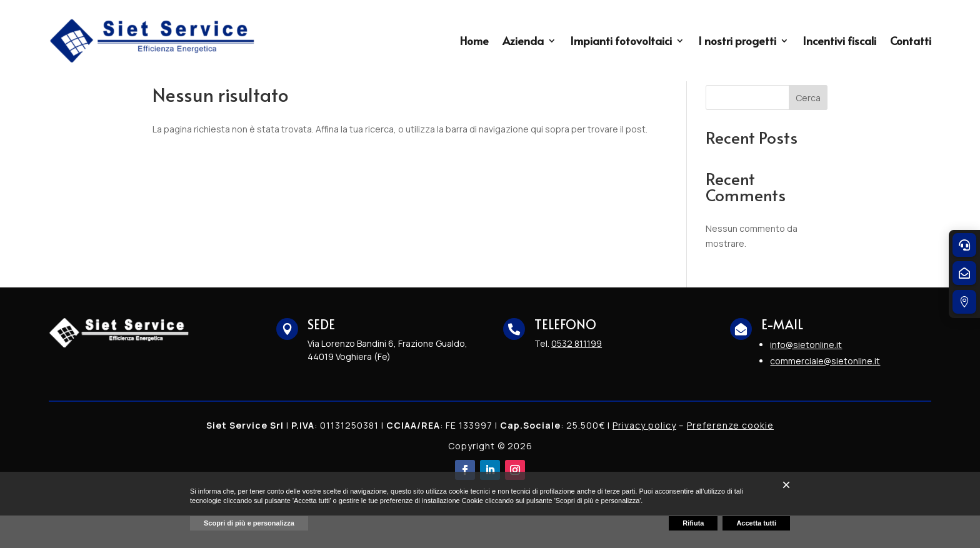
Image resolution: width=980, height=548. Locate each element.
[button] (786, 485)
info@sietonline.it (806, 377)
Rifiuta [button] (693, 523)
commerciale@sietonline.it (825, 393)
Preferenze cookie (730, 458)
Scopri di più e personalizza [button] (249, 523)
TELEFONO (565, 357)
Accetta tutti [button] (756, 523)
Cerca (808, 130)
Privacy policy (644, 458)
